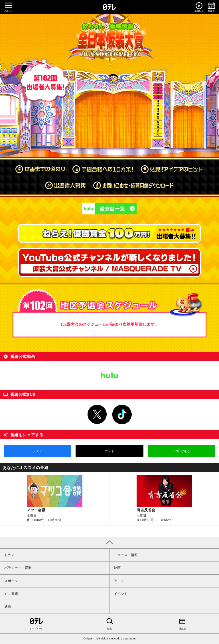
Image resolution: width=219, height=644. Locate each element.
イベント (121, 594)
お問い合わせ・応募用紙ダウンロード (134, 185)
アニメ (119, 581)
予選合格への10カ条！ (103, 169)
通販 (8, 607)
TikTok (122, 414)
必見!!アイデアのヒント (172, 169)
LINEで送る (182, 451)
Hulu (109, 375)
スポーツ (11, 581)
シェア (38, 451)
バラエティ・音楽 (18, 568)
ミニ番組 (11, 594)
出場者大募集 (65, 185)
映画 (117, 568)
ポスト (109, 451)
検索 (110, 623)
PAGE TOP (109, 543)
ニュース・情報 (126, 555)
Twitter (97, 414)
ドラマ (9, 555)
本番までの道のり (40, 169)
